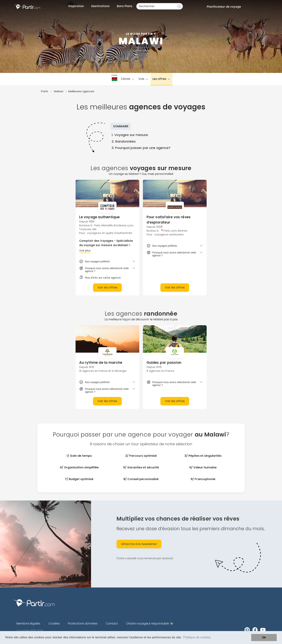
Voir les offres (141, 51)
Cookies (54, 623)
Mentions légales (28, 623)
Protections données (83, 623)
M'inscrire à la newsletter (139, 544)
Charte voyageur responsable (150, 623)
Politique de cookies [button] (197, 637)
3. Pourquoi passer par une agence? (141, 148)
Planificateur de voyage (224, 7)
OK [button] (264, 637)
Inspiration (76, 6)
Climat (128, 79)
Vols (144, 79)
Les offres (161, 79)
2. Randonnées (124, 141)
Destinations (100, 6)
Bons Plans (125, 6)
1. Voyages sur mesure (130, 135)
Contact (112, 623)
